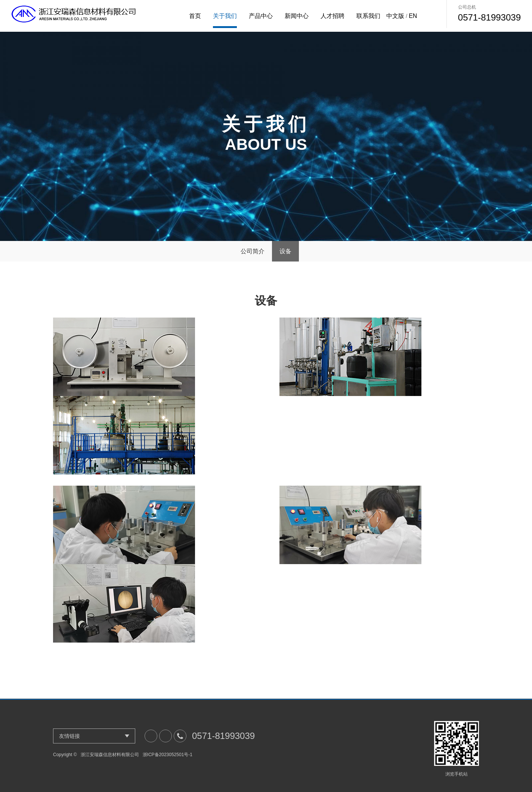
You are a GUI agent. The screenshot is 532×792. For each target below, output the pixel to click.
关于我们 (225, 16)
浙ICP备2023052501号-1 (168, 755)
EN (413, 16)
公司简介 (253, 251)
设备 (285, 251)
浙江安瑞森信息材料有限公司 (110, 755)
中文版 (395, 16)
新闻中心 (297, 16)
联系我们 (368, 16)
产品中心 (261, 16)
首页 (195, 16)
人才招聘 (332, 16)
